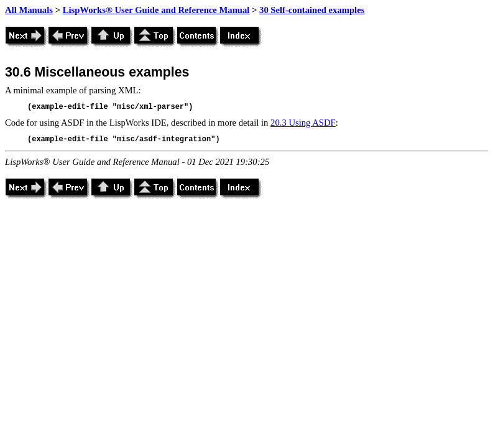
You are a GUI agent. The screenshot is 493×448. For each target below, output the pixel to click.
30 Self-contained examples (312, 10)
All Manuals (29, 10)
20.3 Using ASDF (303, 123)
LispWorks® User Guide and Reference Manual (156, 10)
